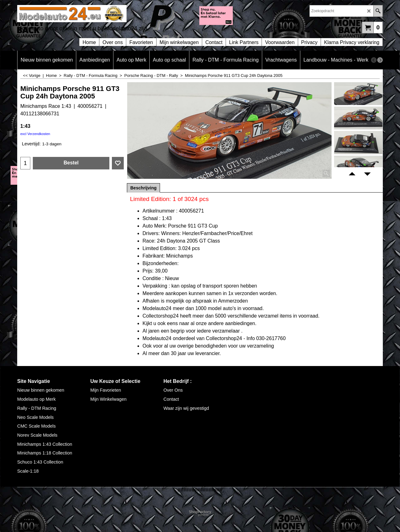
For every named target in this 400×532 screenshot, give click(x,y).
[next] (380, 60)
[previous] (374, 60)
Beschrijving (143, 188)
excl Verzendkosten (35, 134)
